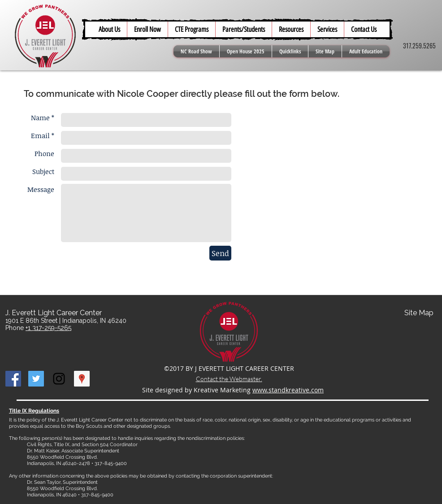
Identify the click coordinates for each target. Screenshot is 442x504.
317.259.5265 (419, 46)
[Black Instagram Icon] (59, 379)
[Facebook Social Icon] (13, 379)
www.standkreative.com (288, 390)
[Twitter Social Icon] (36, 379)
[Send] (220, 253)
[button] (243, 29)
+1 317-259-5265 (48, 328)
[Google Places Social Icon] (82, 379)
